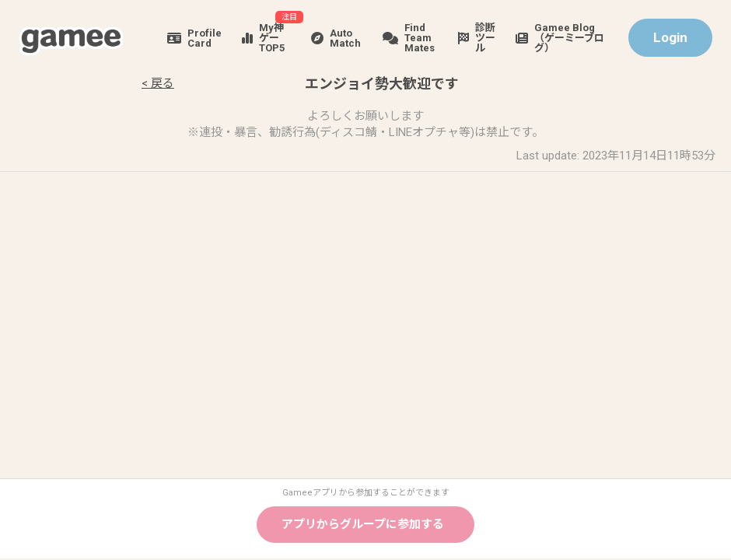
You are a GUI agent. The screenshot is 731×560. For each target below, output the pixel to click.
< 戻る (158, 83)
